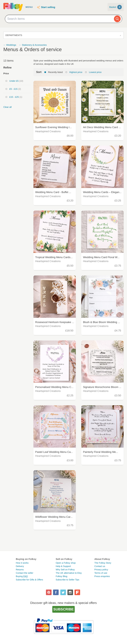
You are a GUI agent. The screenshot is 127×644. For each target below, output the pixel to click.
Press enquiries (102, 576)
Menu (29, 7)
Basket (116, 7)
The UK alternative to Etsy (69, 573)
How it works (22, 563)
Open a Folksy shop (66, 563)
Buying (22, 576)
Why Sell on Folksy (65, 570)
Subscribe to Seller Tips (67, 580)
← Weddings (10, 45)
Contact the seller (25, 573)
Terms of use (101, 573)
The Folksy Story (103, 563)
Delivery (20, 566)
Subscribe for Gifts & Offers (30, 580)
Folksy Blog (61, 576)
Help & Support (63, 566)
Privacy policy (101, 570)
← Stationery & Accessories (33, 45)
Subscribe (64, 609)
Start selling (48, 7)
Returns (20, 570)
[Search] (117, 19)
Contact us (100, 566)
